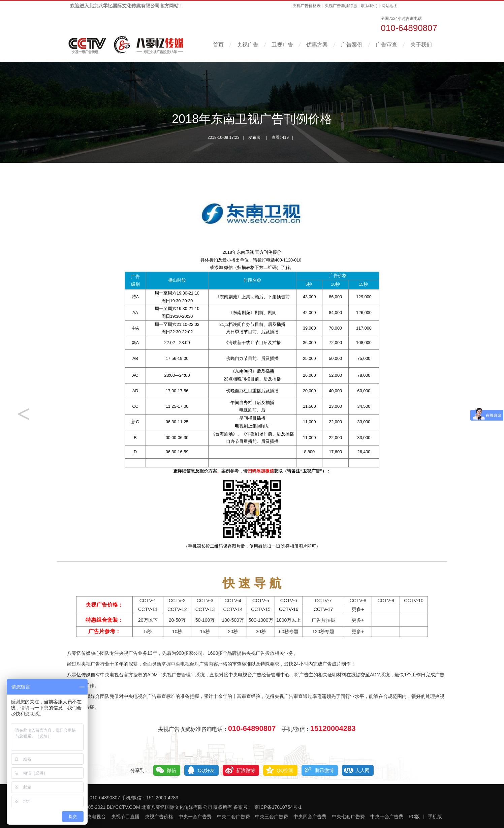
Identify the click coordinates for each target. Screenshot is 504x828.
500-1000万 (261, 620)
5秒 (148, 632)
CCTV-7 (323, 601)
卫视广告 (282, 45)
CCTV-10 (414, 601)
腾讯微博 (324, 770)
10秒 (177, 632)
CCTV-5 (261, 601)
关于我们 (421, 45)
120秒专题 (323, 632)
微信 (171, 770)
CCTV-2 (177, 601)
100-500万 (233, 620)
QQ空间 (285, 770)
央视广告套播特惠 (341, 6)
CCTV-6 (289, 601)
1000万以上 (289, 620)
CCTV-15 (261, 609)
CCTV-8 (358, 601)
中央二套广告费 (233, 817)
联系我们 (369, 6)
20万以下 (148, 620)
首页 (218, 45)
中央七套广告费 (348, 817)
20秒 (233, 632)
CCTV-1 (148, 601)
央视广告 (248, 45)
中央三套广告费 (272, 817)
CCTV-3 (205, 601)
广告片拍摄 (323, 620)
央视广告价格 (159, 817)
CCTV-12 (177, 609)
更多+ (358, 609)
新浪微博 (246, 770)
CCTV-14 (233, 609)
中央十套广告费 (387, 817)
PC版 (414, 817)
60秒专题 (289, 632)
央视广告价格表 (307, 6)
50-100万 (205, 620)
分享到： (140, 770)
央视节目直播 (125, 817)
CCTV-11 (148, 609)
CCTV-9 (386, 601)
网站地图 (389, 6)
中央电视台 (94, 817)
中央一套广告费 (195, 817)
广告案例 (352, 45)
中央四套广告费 (310, 817)
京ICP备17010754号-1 (278, 807)
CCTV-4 (233, 601)
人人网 (363, 770)
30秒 (261, 632)
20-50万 (177, 620)
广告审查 (386, 45)
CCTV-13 (205, 609)
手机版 (435, 817)
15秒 (205, 632)
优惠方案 (317, 45)
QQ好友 (206, 770)
